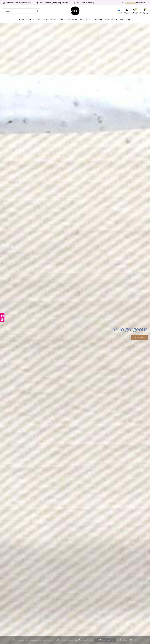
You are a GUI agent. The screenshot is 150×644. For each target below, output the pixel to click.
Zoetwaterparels (58, 19)
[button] (72, 625)
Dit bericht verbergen (105, 640)
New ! (21, 19)
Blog (129, 19)
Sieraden (30, 19)
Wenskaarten (111, 19)
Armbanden (85, 19)
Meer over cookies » (127, 640)
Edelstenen (42, 19)
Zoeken (37, 11)
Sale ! (122, 19)
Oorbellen (98, 19)
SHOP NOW (139, 337)
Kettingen (73, 19)
